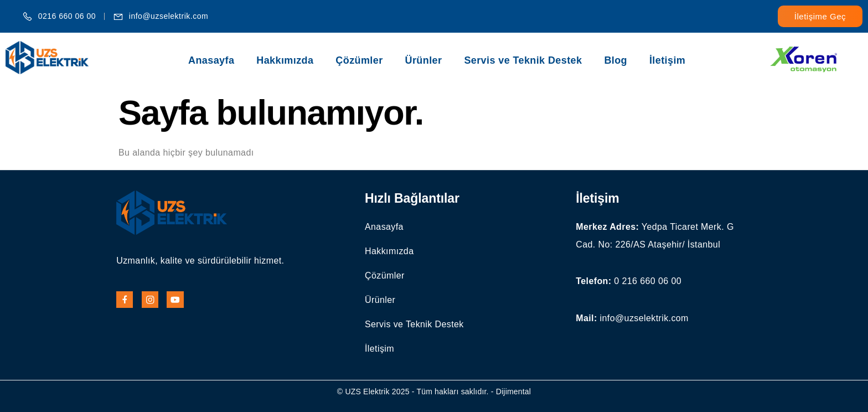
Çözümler (359, 60)
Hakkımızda (285, 60)
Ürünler (424, 60)
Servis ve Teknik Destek (523, 60)
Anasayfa (211, 60)
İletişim (667, 60)
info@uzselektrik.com (644, 318)
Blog (616, 60)
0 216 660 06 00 (648, 281)
